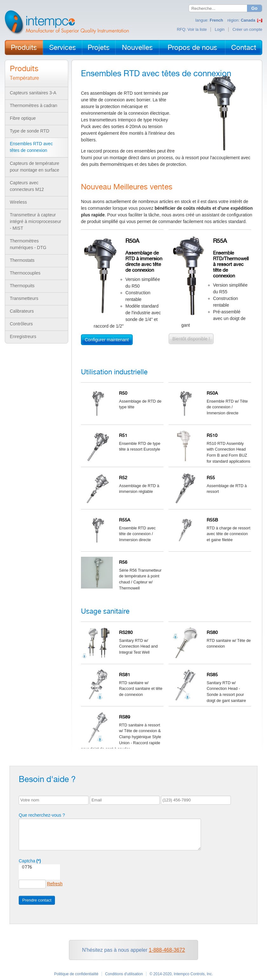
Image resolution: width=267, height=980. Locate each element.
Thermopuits (22, 286)
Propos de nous (192, 47)
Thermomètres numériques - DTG (28, 244)
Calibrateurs (22, 311)
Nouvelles (137, 47)
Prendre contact (37, 900)
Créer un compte (247, 30)
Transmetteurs (24, 298)
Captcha (30, 861)
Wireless (18, 202)
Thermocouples (25, 273)
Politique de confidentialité (76, 974)
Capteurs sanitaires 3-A (33, 93)
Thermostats (22, 260)
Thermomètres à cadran (33, 105)
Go (254, 8)
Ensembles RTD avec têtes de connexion (31, 147)
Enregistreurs (23, 337)
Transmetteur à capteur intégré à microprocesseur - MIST (36, 221)
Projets (99, 47)
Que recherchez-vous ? (42, 815)
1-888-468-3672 (167, 950)
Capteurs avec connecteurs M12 (27, 186)
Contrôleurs (21, 324)
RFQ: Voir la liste (192, 30)
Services (63, 47)
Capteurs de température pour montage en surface (35, 167)
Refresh (55, 884)
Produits (24, 47)
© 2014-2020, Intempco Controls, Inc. (181, 974)
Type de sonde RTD (30, 131)
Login (220, 30)
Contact (244, 47)
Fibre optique (23, 118)
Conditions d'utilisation (124, 974)
